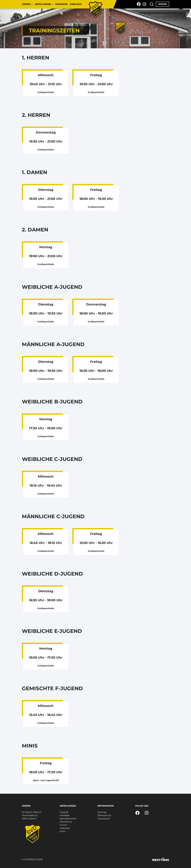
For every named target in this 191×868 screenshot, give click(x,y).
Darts (63, 831)
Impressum (104, 819)
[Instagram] (145, 4)
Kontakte (61, 4)
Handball (64, 815)
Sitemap (102, 812)
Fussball (64, 812)
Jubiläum (76, 4)
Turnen (64, 825)
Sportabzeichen (68, 819)
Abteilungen (43, 4)
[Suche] (152, 4)
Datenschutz (104, 815)
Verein (26, 4)
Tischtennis (66, 822)
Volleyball (65, 828)
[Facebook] (139, 4)
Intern (162, 4)
